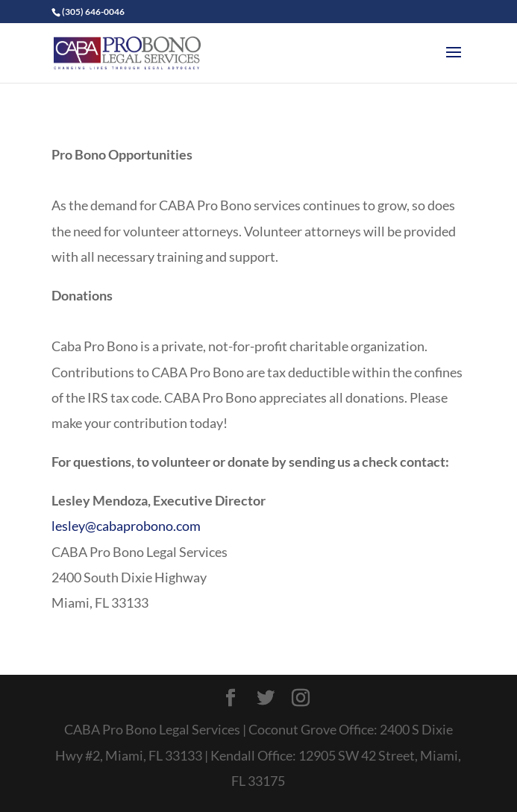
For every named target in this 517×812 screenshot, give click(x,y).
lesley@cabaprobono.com (126, 526)
